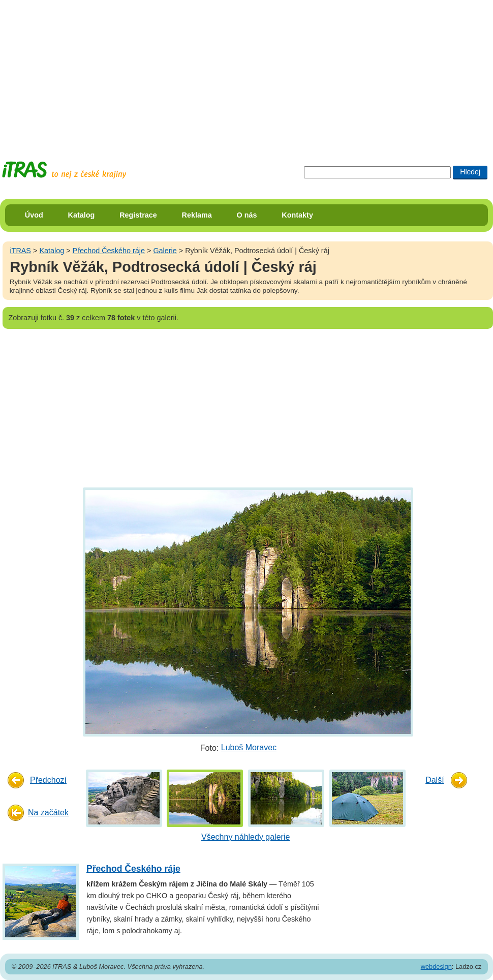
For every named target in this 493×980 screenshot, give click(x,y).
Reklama (197, 215)
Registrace (138, 215)
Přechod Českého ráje (109, 251)
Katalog (82, 215)
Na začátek (48, 813)
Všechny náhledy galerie (245, 837)
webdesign (436, 967)
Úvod (34, 215)
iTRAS (20, 251)
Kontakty (297, 215)
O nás (247, 215)
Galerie (165, 251)
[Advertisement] (195, 71)
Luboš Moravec (249, 747)
